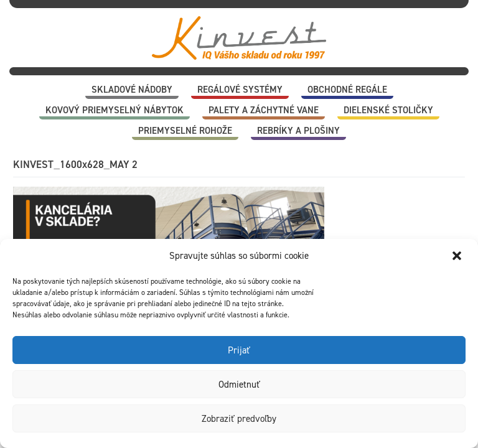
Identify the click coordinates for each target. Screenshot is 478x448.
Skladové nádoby (132, 90)
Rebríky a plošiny (298, 131)
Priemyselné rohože (185, 131)
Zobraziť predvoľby (239, 419)
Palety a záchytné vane (264, 110)
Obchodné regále (347, 90)
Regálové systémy (240, 90)
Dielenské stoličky (388, 110)
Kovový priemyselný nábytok (115, 110)
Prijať (239, 350)
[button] (458, 256)
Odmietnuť (239, 385)
